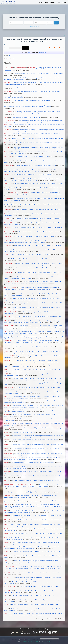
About (46, 3)
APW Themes (47, 641)
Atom (52, 48)
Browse (53, 3)
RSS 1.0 (57, 48)
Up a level (8, 45)
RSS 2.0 (62, 48)
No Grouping (42, 52)
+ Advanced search (34, 26)
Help (59, 3)
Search (56, 23)
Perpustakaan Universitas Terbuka (30, 641)
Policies (64, 3)
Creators (30, 52)
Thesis (10, 55)
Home (41, 3)
